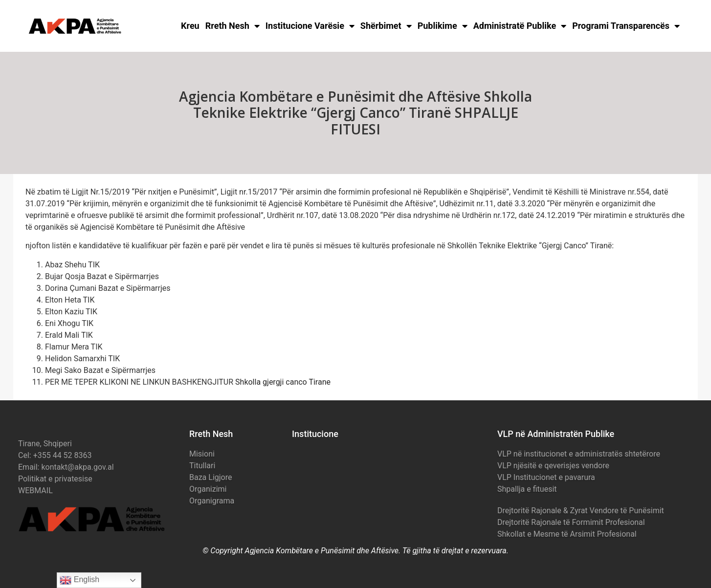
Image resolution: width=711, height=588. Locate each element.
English (79, 580)
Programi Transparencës (626, 26)
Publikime (443, 26)
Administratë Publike (520, 26)
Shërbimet (386, 26)
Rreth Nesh (233, 26)
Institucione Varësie (310, 26)
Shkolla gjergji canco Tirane (283, 382)
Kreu (190, 26)
